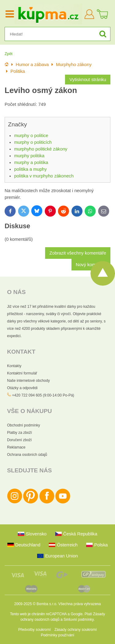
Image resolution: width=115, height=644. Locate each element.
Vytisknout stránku (88, 80)
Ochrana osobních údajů (27, 455)
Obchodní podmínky (23, 425)
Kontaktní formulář (22, 373)
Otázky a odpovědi (22, 388)
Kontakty (14, 366)
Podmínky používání (57, 635)
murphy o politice (31, 136)
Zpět (9, 54)
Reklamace (16, 447)
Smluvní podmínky (79, 620)
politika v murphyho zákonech (44, 176)
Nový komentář (91, 265)
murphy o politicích (33, 142)
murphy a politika (31, 162)
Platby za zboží (19, 433)
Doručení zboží (19, 440)
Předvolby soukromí (34, 630)
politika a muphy (30, 169)
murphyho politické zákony (41, 149)
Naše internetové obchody (28, 381)
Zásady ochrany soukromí (75, 630)
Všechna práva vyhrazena (80, 604)
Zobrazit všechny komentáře (78, 253)
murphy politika (29, 156)
